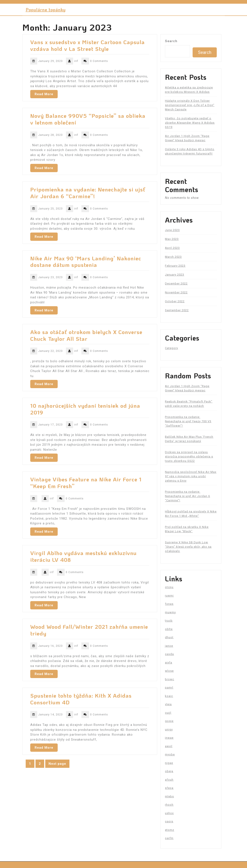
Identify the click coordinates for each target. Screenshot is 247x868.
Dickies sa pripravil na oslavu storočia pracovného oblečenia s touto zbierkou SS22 (189, 456)
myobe (170, 754)
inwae (169, 738)
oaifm (169, 838)
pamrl (169, 688)
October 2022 (175, 301)
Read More (44, 94)
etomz (170, 830)
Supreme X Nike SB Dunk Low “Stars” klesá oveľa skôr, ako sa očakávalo (188, 547)
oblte (169, 629)
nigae (169, 763)
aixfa (169, 663)
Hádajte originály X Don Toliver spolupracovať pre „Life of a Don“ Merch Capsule (190, 105)
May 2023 (172, 239)
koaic (169, 696)
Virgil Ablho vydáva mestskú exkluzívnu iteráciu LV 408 (83, 556)
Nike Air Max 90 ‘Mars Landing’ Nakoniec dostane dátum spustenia (86, 262)
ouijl (168, 713)
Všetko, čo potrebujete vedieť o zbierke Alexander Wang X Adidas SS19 (190, 123)
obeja (169, 771)
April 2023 (172, 248)
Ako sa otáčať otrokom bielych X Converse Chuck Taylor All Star (86, 335)
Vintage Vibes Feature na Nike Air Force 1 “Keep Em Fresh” (86, 483)
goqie (169, 721)
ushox (169, 813)
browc (170, 679)
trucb (169, 621)
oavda (169, 654)
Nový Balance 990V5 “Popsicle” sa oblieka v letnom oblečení (88, 119)
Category (171, 348)
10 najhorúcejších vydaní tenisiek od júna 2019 (85, 409)
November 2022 (176, 292)
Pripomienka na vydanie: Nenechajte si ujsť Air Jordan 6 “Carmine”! (88, 193)
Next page (57, 764)
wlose (169, 671)
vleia (168, 704)
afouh (169, 780)
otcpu (169, 587)
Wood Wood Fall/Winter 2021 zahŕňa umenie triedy (89, 630)
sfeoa (169, 788)
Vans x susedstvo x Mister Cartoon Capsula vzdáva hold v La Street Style (87, 45)
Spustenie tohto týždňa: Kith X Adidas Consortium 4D (81, 699)
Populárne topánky (46, 10)
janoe (169, 646)
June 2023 (172, 230)
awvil (169, 746)
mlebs (169, 796)
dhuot (169, 637)
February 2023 (175, 266)
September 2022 (177, 310)
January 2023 (175, 275)
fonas (169, 604)
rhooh (169, 805)
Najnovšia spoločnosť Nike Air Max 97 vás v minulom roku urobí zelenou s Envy (191, 476)
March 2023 (173, 257)
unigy (169, 729)
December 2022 (176, 284)
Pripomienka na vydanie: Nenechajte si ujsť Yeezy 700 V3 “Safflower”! (188, 421)
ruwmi (169, 596)
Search (171, 41)
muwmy (170, 612)
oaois (169, 821)
